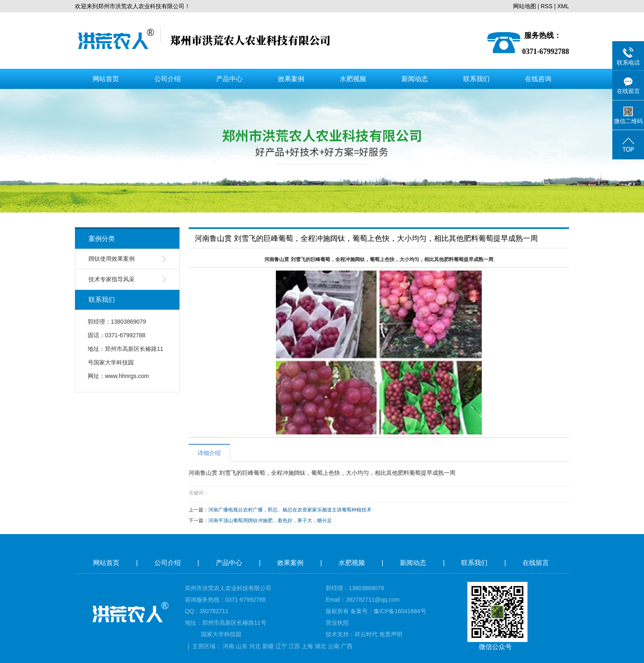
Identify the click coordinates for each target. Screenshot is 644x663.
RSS (547, 6)
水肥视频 (353, 79)
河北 (255, 646)
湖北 (320, 646)
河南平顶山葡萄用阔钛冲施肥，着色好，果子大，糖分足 (270, 521)
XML (563, 6)
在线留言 (537, 563)
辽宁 (281, 646)
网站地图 (525, 6)
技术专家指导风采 (112, 279)
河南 (229, 646)
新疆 (268, 646)
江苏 (294, 646)
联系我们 (476, 79)
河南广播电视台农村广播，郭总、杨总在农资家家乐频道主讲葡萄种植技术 (290, 510)
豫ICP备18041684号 (400, 611)
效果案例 (291, 79)
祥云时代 (366, 634)
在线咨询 (538, 79)
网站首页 (106, 79)
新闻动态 (415, 79)
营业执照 (337, 623)
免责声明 (391, 634)
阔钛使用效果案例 (112, 259)
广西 (347, 646)
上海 (307, 646)
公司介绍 (168, 79)
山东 (242, 646)
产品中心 (229, 79)
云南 (334, 646)
